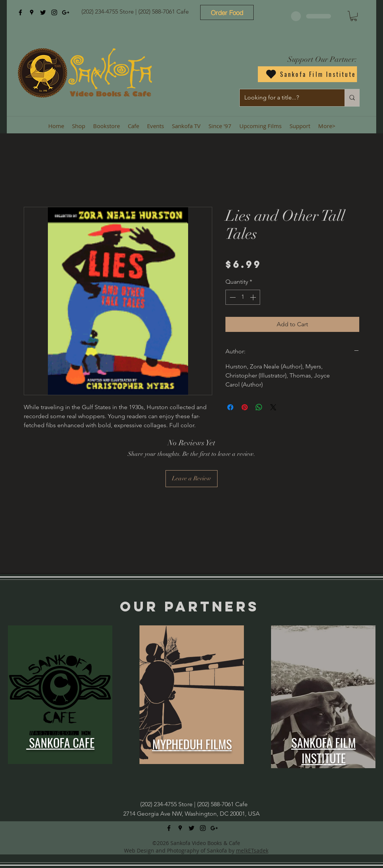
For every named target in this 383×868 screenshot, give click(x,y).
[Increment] (254, 297)
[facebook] (20, 12)
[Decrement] (232, 297)
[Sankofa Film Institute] (307, 74)
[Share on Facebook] (230, 407)
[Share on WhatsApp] (259, 407)
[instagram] (54, 12)
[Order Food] (227, 12)
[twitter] (43, 12)
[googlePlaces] (32, 12)
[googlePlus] (66, 12)
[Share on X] (273, 407)
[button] (354, 16)
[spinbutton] (243, 297)
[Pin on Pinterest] (245, 407)
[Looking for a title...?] (286, 98)
